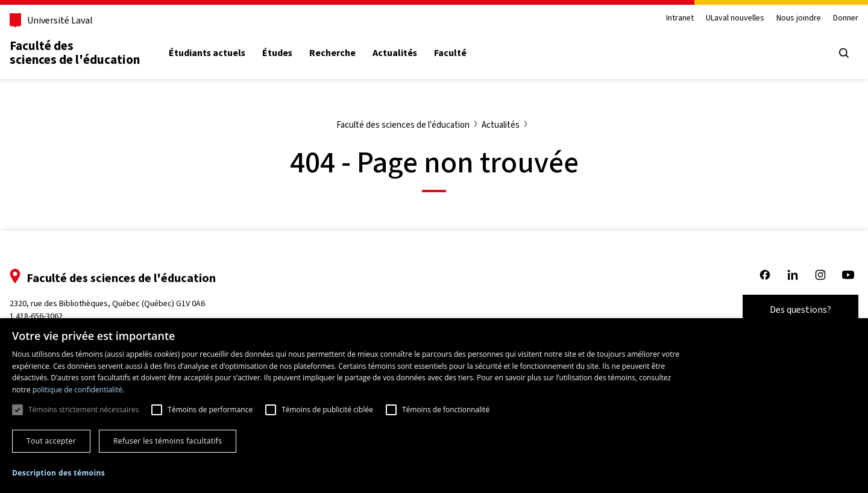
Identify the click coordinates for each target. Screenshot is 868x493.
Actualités (395, 53)
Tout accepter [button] (51, 441)
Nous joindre (799, 18)
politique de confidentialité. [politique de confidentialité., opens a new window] (79, 390)
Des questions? (800, 309)
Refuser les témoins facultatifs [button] (168, 441)
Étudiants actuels (207, 53)
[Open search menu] (844, 53)
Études (277, 53)
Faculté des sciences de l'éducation (75, 53)
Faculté (450, 53)
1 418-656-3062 (36, 316)
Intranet (680, 18)
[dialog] (434, 406)
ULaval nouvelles (735, 18)
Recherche (332, 53)
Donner (846, 18)
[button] (58, 473)
